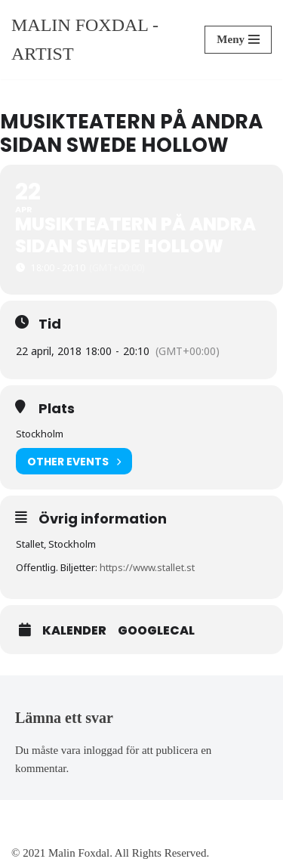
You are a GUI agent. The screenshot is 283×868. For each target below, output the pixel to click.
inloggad (103, 750)
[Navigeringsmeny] (238, 40)
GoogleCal (156, 631)
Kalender (74, 631)
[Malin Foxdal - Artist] (97, 40)
